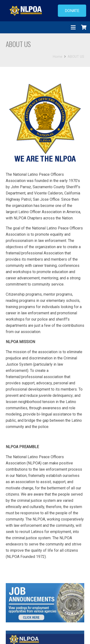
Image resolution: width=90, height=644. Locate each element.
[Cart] (84, 27)
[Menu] (73, 27)
